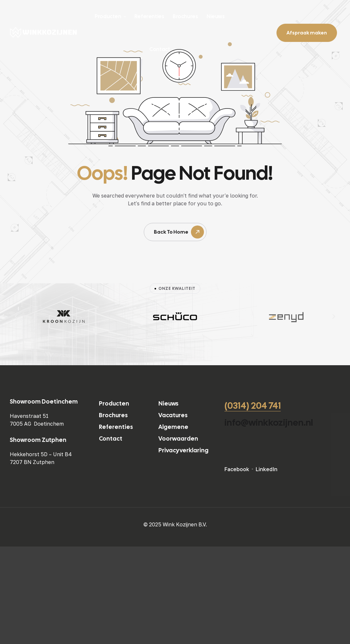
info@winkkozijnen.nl (269, 422)
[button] (16, 316)
